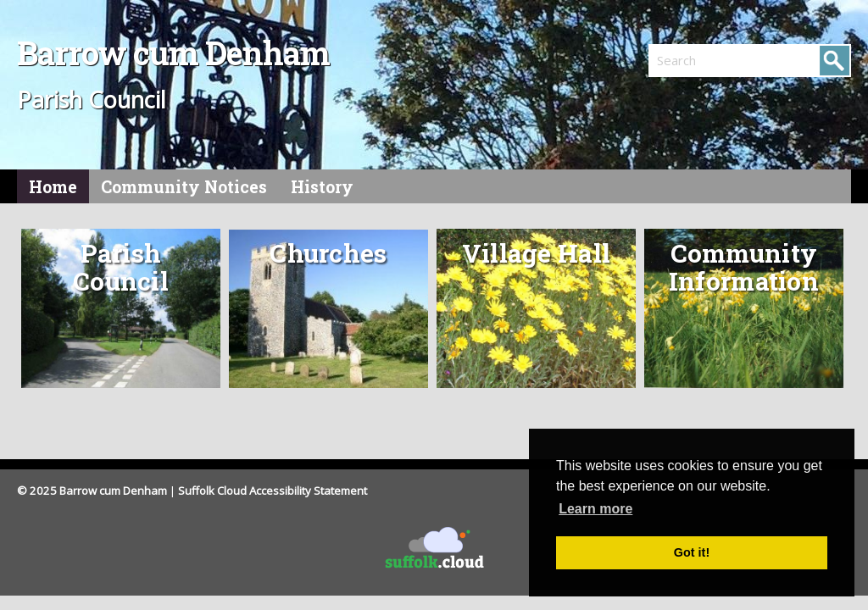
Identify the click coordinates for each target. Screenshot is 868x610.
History (322, 187)
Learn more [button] (595, 509)
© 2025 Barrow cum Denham (92, 491)
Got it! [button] (692, 552)
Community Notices (184, 187)
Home (53, 187)
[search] (699, 60)
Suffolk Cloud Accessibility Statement (273, 491)
